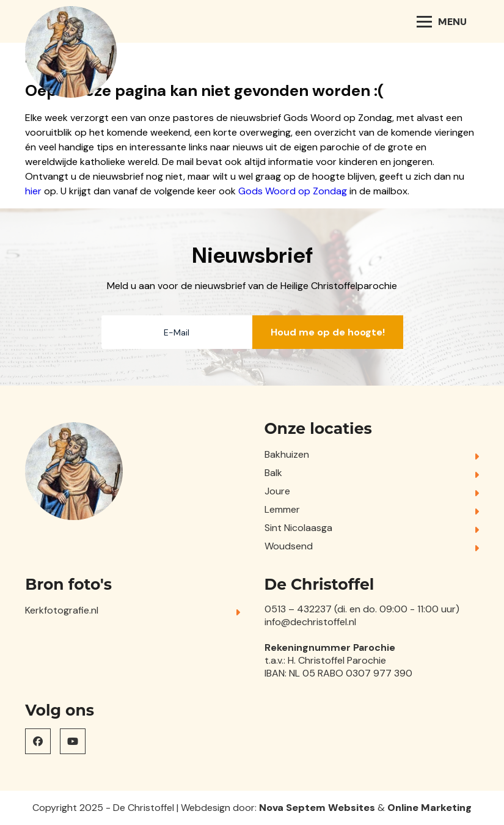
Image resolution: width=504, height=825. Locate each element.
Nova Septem (292, 808)
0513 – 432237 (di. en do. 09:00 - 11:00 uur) (362, 609)
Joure (277, 491)
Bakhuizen (287, 454)
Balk (273, 473)
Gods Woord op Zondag (293, 191)
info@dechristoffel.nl (310, 622)
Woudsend (289, 546)
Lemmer (282, 509)
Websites (352, 808)
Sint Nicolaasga (298, 528)
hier (33, 191)
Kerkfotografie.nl (62, 610)
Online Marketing (429, 808)
